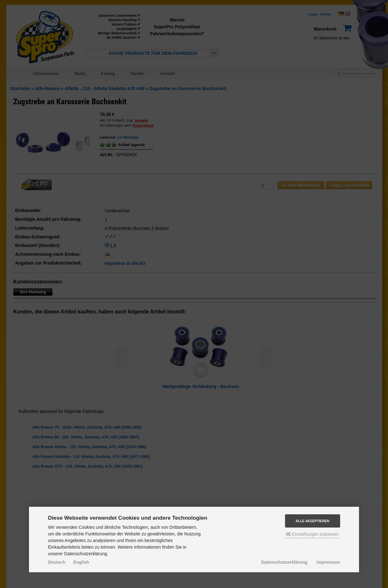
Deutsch (57, 562)
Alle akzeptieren (313, 521)
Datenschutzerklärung (284, 562)
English (81, 562)
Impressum (328, 562)
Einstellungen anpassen (312, 534)
